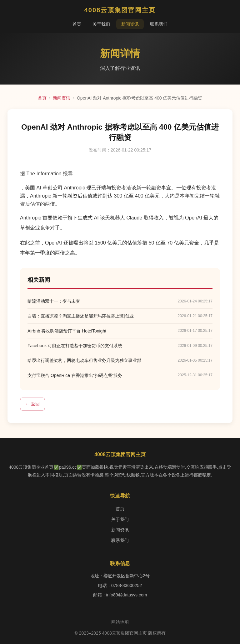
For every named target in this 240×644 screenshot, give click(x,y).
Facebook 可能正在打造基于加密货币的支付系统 (75, 346)
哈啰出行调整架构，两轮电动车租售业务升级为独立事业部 (84, 360)
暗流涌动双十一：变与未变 (54, 301)
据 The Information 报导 (46, 174)
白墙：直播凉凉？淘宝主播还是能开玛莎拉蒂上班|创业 (81, 316)
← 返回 (32, 404)
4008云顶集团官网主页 (120, 10)
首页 (77, 24)
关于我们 (101, 24)
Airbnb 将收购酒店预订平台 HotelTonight (67, 331)
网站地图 (120, 622)
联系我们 (159, 24)
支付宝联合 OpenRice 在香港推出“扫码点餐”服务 (75, 375)
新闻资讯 (130, 24)
